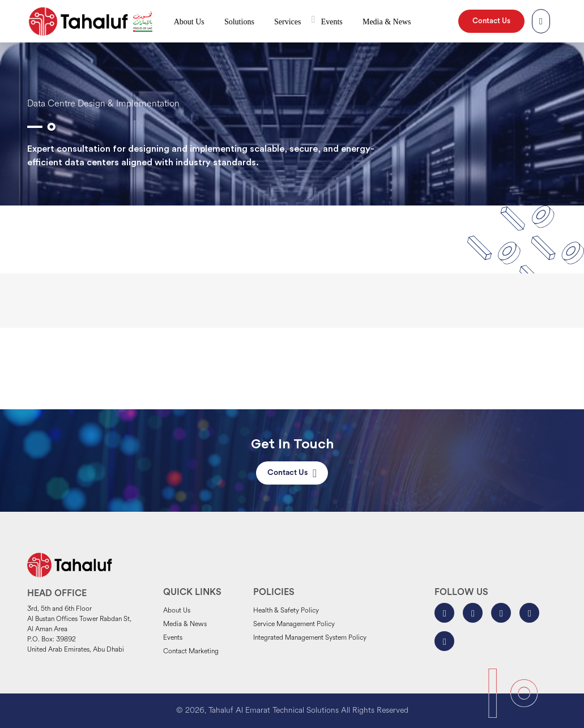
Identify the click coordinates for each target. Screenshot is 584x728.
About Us (189, 22)
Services (287, 22)
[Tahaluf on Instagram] (473, 613)
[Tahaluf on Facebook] (444, 613)
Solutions (239, 22)
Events (332, 22)
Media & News (387, 22)
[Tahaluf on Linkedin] (529, 613)
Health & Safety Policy (286, 611)
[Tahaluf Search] (541, 22)
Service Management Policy (294, 624)
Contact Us (491, 21)
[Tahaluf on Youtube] (444, 641)
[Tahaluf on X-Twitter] (501, 613)
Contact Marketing (191, 652)
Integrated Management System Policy (310, 638)
